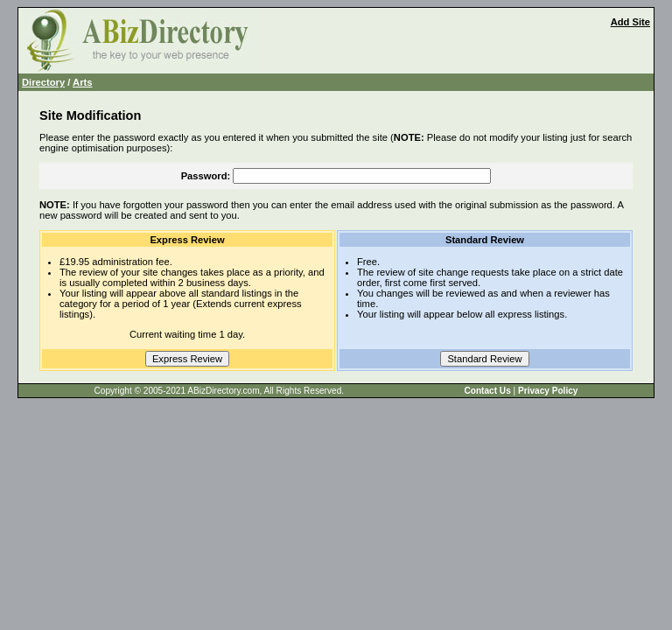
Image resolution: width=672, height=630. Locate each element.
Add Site (630, 22)
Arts (82, 82)
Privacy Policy (548, 391)
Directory (43, 82)
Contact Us (487, 391)
